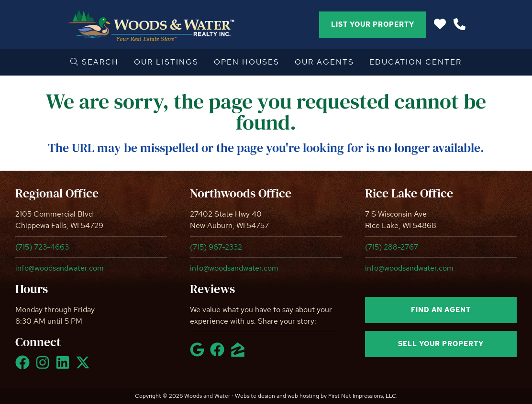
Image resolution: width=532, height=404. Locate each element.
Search (94, 62)
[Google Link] (199, 354)
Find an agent (441, 310)
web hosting (303, 396)
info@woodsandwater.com (60, 268)
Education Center (416, 62)
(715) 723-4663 (42, 247)
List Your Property (373, 24)
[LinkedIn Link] (65, 367)
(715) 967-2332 (216, 247)
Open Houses (247, 62)
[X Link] (85, 367)
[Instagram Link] (44, 367)
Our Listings (166, 62)
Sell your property (441, 344)
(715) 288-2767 (392, 247)
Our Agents (324, 62)
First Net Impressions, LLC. (363, 396)
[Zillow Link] (240, 354)
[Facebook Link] (24, 367)
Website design (255, 396)
